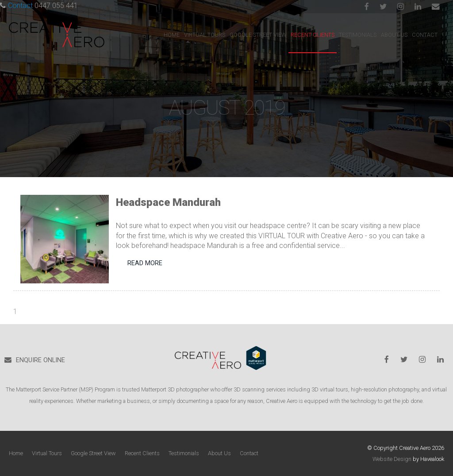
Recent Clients (313, 35)
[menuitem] (16, 453)
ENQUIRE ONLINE (40, 360)
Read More (145, 263)
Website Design (392, 459)
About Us (394, 35)
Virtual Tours (205, 35)
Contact (425, 35)
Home (172, 35)
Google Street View (258, 35)
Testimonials (358, 35)
